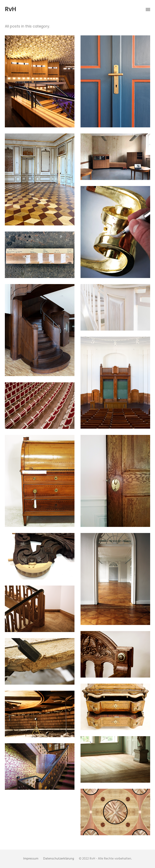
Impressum (31, 859)
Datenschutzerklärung (59, 859)
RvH (10, 9)
